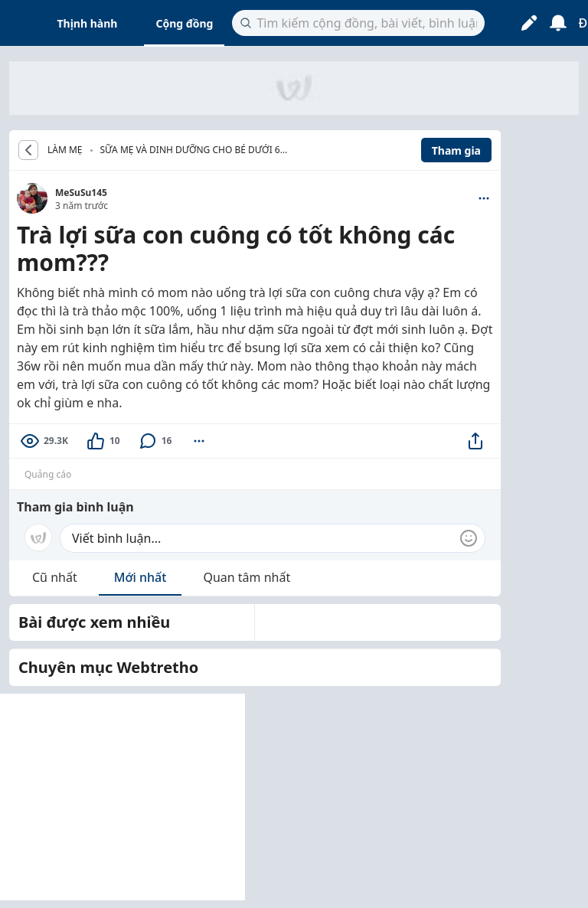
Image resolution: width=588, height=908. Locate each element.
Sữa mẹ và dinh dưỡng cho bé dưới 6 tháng (190, 151)
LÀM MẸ (65, 150)
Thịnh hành (88, 23)
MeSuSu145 (81, 193)
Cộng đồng (184, 23)
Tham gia (456, 150)
